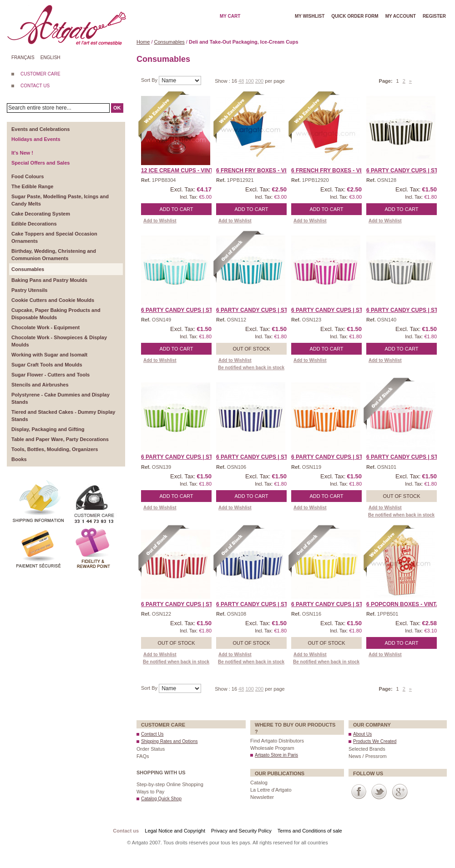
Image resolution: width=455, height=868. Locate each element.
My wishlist (310, 16)
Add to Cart (177, 209)
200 (259, 81)
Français (23, 58)
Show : (223, 81)
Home (143, 42)
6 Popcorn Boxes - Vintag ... (408, 604)
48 (241, 81)
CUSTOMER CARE (40, 74)
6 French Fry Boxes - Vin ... (256, 171)
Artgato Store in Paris (276, 755)
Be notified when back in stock (251, 368)
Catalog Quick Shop (161, 799)
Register (434, 16)
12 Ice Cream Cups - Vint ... (180, 171)
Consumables (169, 42)
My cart (230, 16)
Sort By (150, 80)
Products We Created (375, 741)
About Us (362, 734)
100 (249, 81)
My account (401, 16)
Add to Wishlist (160, 221)
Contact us (126, 831)
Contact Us (152, 734)
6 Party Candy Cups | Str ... (407, 171)
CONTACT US (35, 86)
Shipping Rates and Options (169, 741)
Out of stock (251, 349)
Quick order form (355, 16)
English (51, 58)
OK (117, 108)
